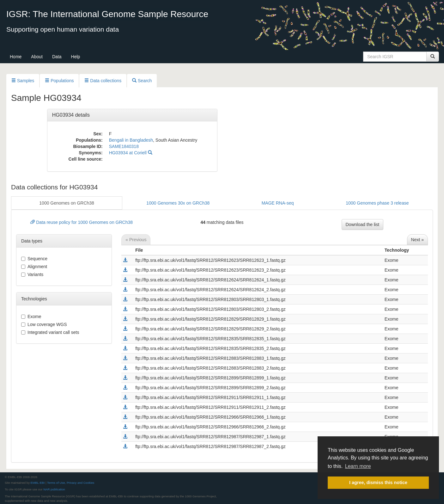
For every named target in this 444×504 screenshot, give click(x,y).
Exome (31, 317)
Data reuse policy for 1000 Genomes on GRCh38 (82, 222)
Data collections (103, 81)
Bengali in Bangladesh (131, 140)
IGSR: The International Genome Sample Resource (107, 14)
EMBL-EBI (38, 483)
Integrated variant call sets (50, 332)
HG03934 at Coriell (131, 153)
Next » (417, 240)
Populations (59, 81)
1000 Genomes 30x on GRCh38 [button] (178, 203)
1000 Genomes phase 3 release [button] (377, 203)
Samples (23, 81)
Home (16, 57)
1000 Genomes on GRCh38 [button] (67, 203)
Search (142, 81)
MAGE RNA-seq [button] (278, 203)
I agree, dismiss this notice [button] (378, 482)
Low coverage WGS (44, 324)
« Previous (136, 240)
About (37, 57)
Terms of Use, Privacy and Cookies (71, 483)
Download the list (363, 224)
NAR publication (54, 489)
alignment (34, 267)
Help (76, 57)
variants (32, 274)
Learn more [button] (358, 466)
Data (57, 57)
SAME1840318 (124, 146)
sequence (34, 259)
